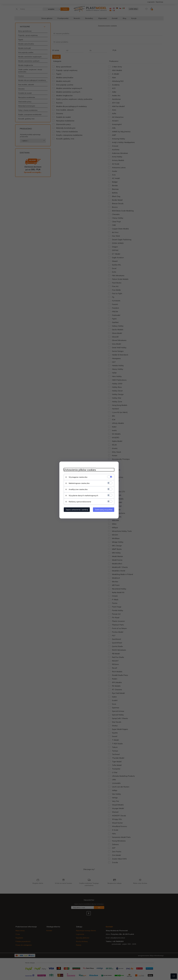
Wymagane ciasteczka (78, 477)
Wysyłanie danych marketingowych (83, 495)
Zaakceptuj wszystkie (104, 510)
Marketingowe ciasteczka (79, 483)
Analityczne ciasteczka (78, 489)
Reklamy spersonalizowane (80, 502)
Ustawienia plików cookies (80, 470)
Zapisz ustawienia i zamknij (77, 510)
